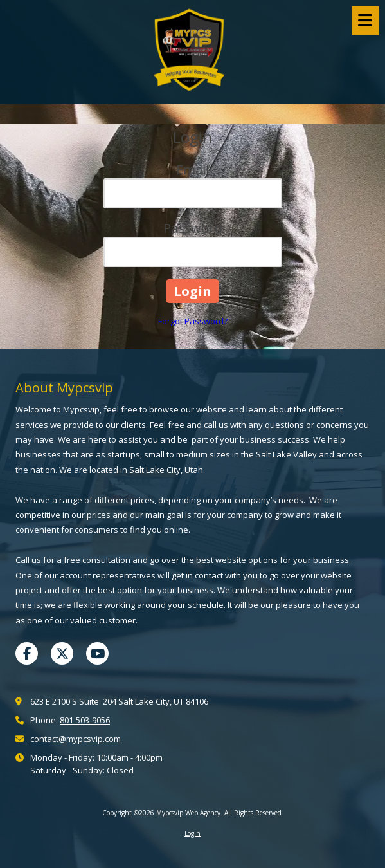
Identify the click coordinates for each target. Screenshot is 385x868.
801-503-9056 (85, 720)
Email (192, 170)
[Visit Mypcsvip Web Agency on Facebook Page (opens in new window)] (27, 653)
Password (193, 228)
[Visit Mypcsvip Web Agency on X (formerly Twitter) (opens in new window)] (62, 653)
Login (192, 833)
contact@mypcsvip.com (76, 739)
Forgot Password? (193, 321)
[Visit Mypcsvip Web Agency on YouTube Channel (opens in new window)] (97, 653)
